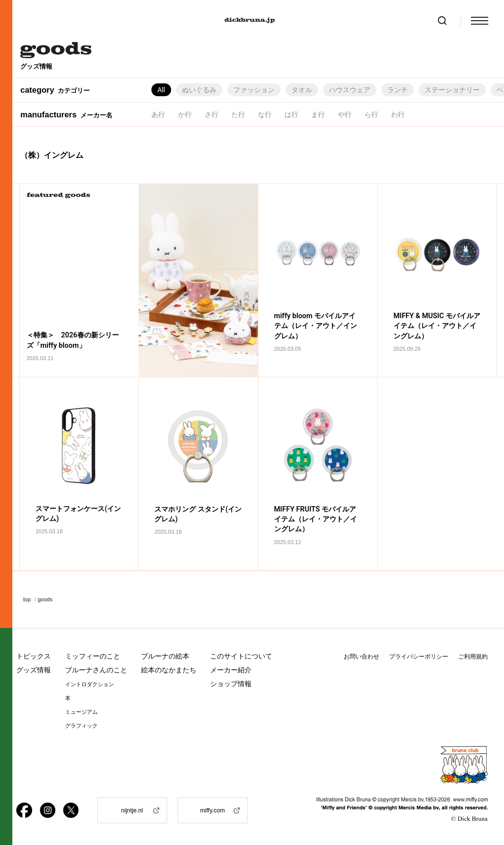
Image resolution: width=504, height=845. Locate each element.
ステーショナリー (452, 90)
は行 (291, 114)
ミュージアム (81, 712)
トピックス (34, 656)
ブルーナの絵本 (165, 656)
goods (45, 599)
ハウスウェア (350, 90)
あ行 (158, 114)
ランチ (397, 90)
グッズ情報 (34, 670)
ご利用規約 (473, 657)
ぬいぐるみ (199, 90)
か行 (185, 114)
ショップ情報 (231, 684)
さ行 (212, 114)
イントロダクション (90, 684)
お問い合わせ (361, 657)
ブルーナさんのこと (96, 670)
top (27, 599)
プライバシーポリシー (419, 657)
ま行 (318, 114)
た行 (238, 114)
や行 (345, 114)
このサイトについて (241, 656)
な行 (265, 114)
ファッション (254, 90)
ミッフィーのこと (93, 656)
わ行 (398, 114)
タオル (302, 90)
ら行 (371, 114)
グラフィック (81, 726)
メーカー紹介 (231, 670)
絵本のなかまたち (169, 670)
